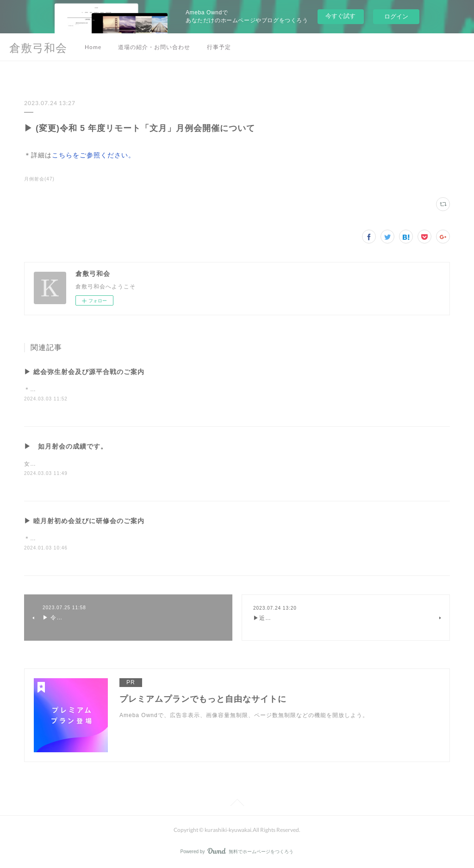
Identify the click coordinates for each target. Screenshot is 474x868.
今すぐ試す (340, 16)
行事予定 (219, 47)
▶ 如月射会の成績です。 (66, 446)
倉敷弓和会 (38, 47)
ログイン (396, 16)
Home (93, 47)
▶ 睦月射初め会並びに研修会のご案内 (84, 522)
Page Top (237, 805)
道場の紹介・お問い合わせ (154, 47)
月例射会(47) (39, 179)
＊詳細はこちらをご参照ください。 (72, 389)
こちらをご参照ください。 (94, 155)
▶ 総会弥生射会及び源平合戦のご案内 (84, 372)
